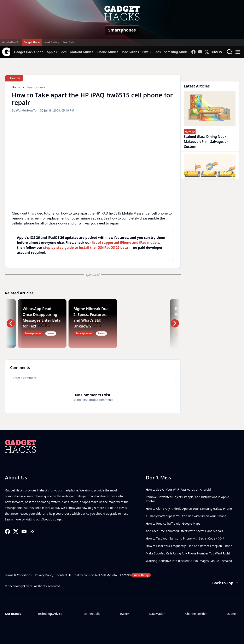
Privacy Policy (44, 575)
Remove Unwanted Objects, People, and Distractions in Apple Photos (187, 499)
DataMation (157, 614)
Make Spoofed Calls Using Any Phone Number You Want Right (188, 553)
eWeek (125, 614)
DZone (231, 614)
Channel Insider (196, 614)
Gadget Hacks (32, 42)
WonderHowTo (11, 42)
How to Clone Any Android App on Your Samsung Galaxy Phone (189, 509)
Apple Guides (57, 52)
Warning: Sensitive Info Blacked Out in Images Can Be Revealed (189, 561)
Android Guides (81, 52)
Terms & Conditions (18, 575)
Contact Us (64, 575)
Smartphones (122, 30)
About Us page (52, 519)
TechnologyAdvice (50, 614)
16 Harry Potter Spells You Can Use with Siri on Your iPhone (186, 516)
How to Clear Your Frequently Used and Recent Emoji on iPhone (189, 546)
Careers (135, 575)
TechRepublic (91, 614)
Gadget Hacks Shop (29, 52)
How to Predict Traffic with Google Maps (173, 523)
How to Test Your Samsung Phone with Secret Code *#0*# (185, 538)
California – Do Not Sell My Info (96, 575)
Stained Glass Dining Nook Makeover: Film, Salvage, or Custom (206, 142)
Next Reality (52, 42)
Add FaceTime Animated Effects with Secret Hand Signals (184, 531)
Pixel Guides (152, 52)
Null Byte (69, 42)
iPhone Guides (107, 52)
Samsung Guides (177, 52)
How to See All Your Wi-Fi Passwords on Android (178, 489)
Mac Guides (130, 52)
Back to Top (226, 583)
